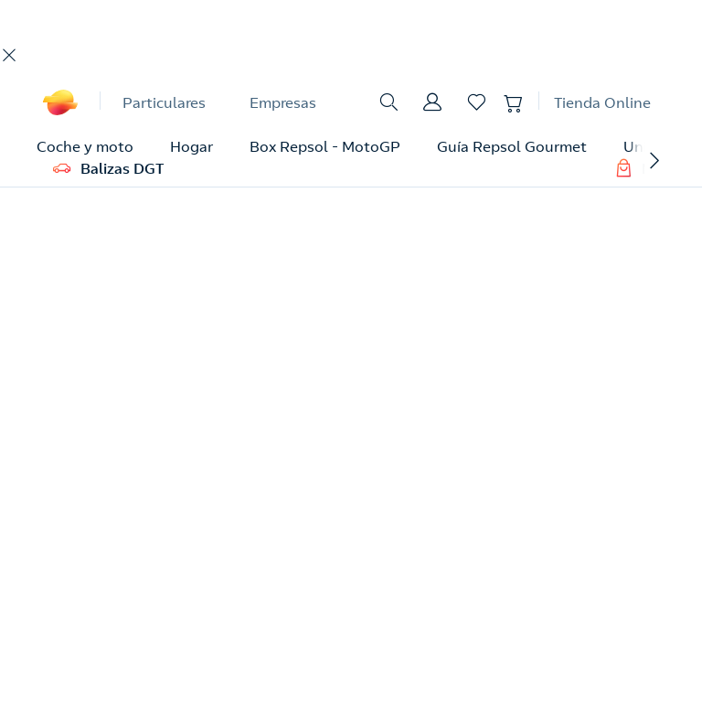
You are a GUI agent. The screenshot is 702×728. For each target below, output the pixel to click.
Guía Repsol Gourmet (512, 146)
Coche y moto (85, 146)
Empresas (283, 102)
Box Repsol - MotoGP (325, 146)
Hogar (191, 146)
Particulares (164, 102)
